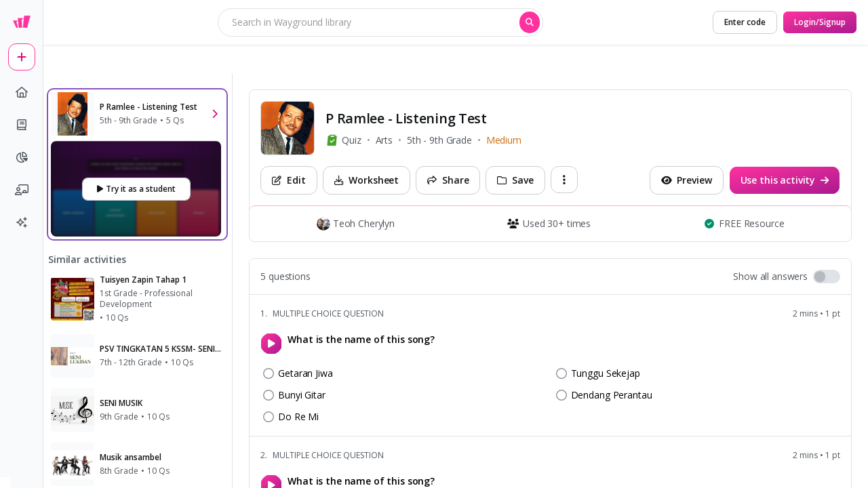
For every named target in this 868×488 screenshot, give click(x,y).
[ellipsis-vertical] (564, 180)
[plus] (22, 57)
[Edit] (289, 180)
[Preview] (687, 180)
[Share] (448, 180)
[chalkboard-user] (22, 190)
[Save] (515, 180)
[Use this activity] (785, 180)
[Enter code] (745, 22)
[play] (271, 344)
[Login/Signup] (820, 22)
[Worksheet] (367, 180)
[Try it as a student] (136, 189)
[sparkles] (22, 222)
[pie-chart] (22, 157)
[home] (22, 92)
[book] (22, 125)
